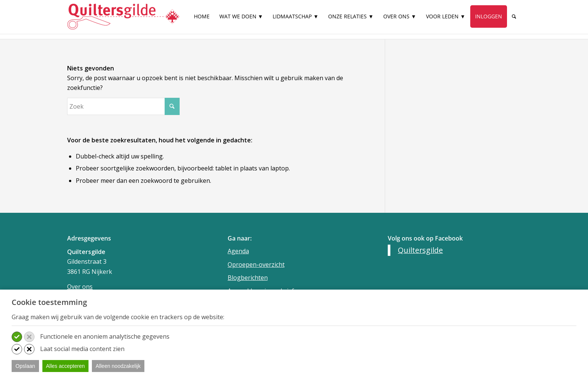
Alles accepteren (66, 366)
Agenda (238, 251)
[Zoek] (514, 16)
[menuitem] (202, 20)
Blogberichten (248, 278)
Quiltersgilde (420, 250)
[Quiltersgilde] (123, 17)
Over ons (80, 287)
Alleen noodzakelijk (118, 366)
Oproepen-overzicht (256, 264)
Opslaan (25, 366)
